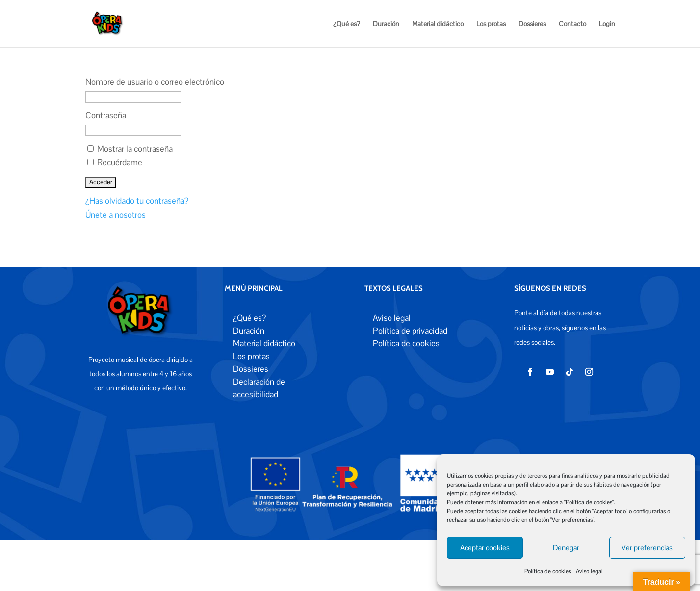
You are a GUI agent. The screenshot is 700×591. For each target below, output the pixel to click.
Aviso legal (589, 571)
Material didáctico (438, 24)
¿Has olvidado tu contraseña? (137, 201)
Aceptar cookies (485, 548)
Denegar (566, 548)
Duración (386, 24)
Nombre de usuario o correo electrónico (155, 82)
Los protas (491, 24)
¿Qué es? (347, 24)
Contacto (572, 24)
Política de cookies (548, 571)
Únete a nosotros (116, 215)
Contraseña (106, 115)
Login (607, 24)
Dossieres (532, 24)
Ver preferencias (647, 548)
